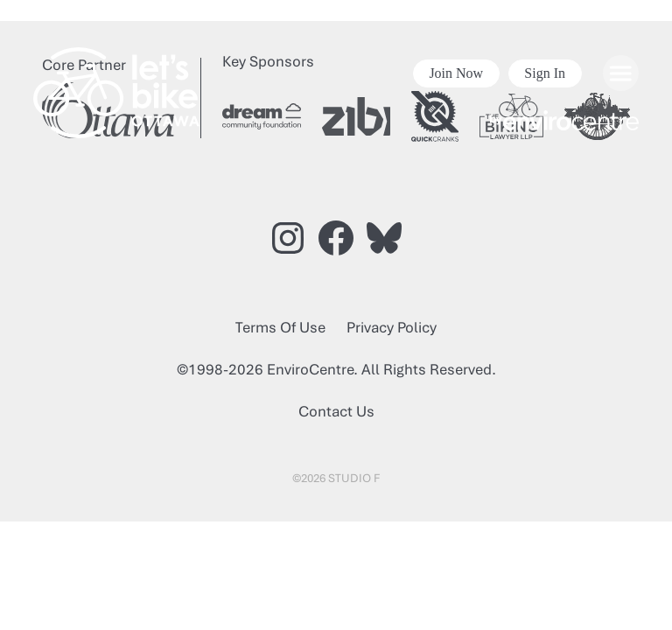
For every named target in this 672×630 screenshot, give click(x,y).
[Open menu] (621, 73)
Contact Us (336, 411)
